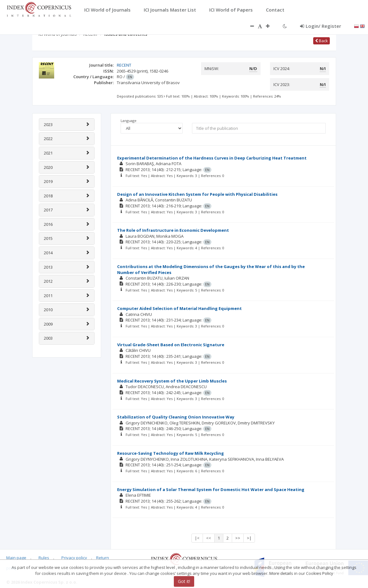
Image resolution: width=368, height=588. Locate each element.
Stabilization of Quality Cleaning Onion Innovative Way (176, 417)
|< (197, 538)
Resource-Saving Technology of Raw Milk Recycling (171, 453)
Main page (16, 558)
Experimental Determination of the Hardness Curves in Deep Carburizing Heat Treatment (212, 158)
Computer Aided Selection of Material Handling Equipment (179, 308)
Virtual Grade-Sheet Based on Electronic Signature (171, 345)
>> (238, 538)
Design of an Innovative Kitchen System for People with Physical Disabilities (197, 194)
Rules (44, 558)
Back (321, 41)
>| (249, 538)
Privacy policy (74, 558)
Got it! (184, 581)
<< (209, 538)
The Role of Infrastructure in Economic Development (173, 230)
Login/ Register (321, 26)
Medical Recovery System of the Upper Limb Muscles (172, 381)
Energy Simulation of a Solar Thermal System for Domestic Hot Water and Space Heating (211, 489)
